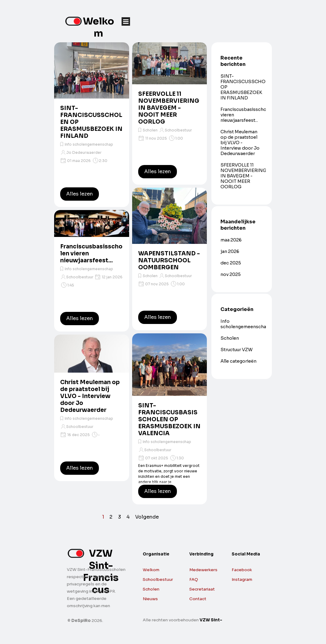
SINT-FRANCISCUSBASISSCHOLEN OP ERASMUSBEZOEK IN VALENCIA (169, 419)
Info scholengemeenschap (89, 144)
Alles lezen (80, 194)
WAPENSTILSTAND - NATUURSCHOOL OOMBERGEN (169, 260)
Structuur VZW (236, 350)
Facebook (242, 570)
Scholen (150, 130)
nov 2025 (231, 274)
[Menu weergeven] (126, 21)
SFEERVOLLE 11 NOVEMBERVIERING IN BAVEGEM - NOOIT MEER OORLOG (169, 108)
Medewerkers (203, 570)
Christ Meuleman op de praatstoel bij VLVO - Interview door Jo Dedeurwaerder (90, 396)
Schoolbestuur (80, 277)
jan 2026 (230, 251)
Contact (198, 599)
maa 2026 (231, 240)
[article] (92, 125)
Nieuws (150, 599)
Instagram (242, 579)
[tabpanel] (251, 572)
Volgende (147, 517)
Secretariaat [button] (202, 589)
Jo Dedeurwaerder (84, 152)
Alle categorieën (238, 361)
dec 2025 (231, 263)
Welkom (98, 27)
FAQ (194, 579)
